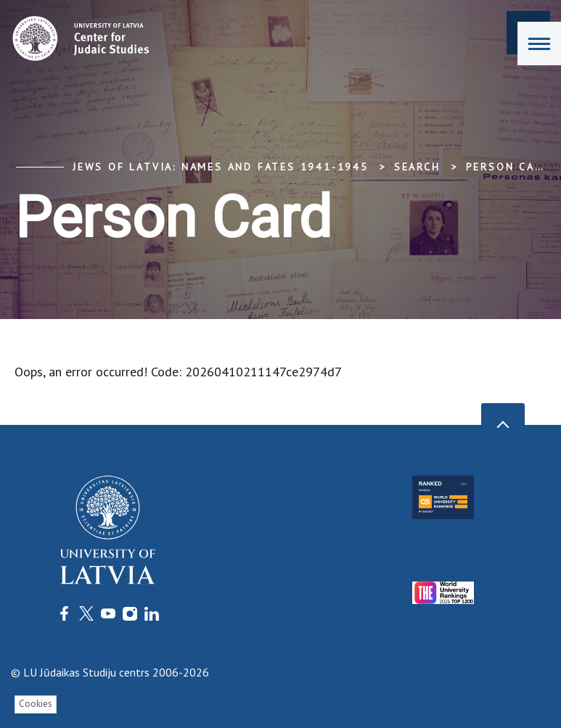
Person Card (509, 167)
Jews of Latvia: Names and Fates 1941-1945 (221, 167)
